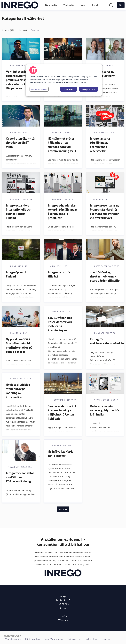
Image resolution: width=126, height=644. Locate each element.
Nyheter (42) (8, 30)
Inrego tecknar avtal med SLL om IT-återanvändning (20, 477)
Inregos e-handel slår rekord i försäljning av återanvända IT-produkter (63, 212)
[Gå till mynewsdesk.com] (13, 635)
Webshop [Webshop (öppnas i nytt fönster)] (63, 620)
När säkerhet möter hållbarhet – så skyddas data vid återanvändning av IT (62, 145)
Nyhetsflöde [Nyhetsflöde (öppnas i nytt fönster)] (91, 639)
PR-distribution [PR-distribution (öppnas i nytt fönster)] (32, 639)
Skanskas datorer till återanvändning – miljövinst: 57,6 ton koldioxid (62, 412)
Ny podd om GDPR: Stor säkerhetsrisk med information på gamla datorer (19, 345)
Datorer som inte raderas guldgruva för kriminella (105, 410)
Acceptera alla (89, 89)
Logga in (106, 639)
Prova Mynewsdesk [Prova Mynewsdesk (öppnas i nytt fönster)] (53, 639)
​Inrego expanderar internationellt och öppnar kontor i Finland (19, 212)
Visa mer (63, 509)
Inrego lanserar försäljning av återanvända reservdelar (100, 145)
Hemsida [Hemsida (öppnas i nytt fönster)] (63, 616)
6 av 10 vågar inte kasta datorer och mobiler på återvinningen (60, 324)
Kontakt (95, 5)
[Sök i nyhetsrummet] (111, 5)
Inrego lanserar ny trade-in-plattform (103, 74)
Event (83, 5)
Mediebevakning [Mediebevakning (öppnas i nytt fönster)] (13, 639)
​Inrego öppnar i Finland (16, 274)
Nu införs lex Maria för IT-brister (61, 454)
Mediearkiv (68, 5)
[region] (64, 80)
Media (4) (22, 30)
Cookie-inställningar (39, 89)
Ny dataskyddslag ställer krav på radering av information (18, 391)
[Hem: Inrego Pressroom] (20, 5)
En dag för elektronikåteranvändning (108, 341)
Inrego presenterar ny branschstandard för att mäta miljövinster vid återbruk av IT (105, 212)
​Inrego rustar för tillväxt (59, 274)
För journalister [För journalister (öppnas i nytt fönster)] (74, 639)
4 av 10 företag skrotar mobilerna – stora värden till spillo (105, 276)
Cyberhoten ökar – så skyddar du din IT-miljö (20, 143)
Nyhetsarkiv (51, 5)
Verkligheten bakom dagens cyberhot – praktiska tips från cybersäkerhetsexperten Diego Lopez (22, 80)
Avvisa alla (69, 89)
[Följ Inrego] (121, 5)
